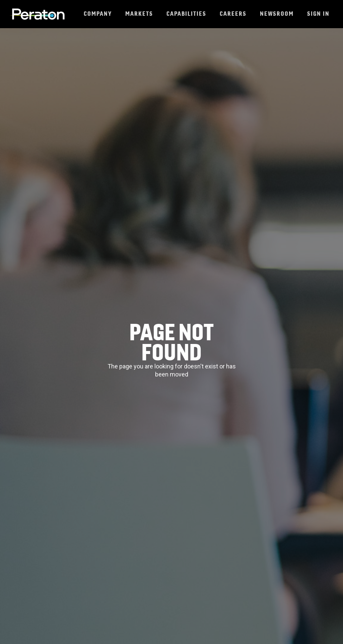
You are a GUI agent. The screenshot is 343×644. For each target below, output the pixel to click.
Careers (233, 14)
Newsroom (277, 14)
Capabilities (186, 14)
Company (98, 14)
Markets (139, 14)
